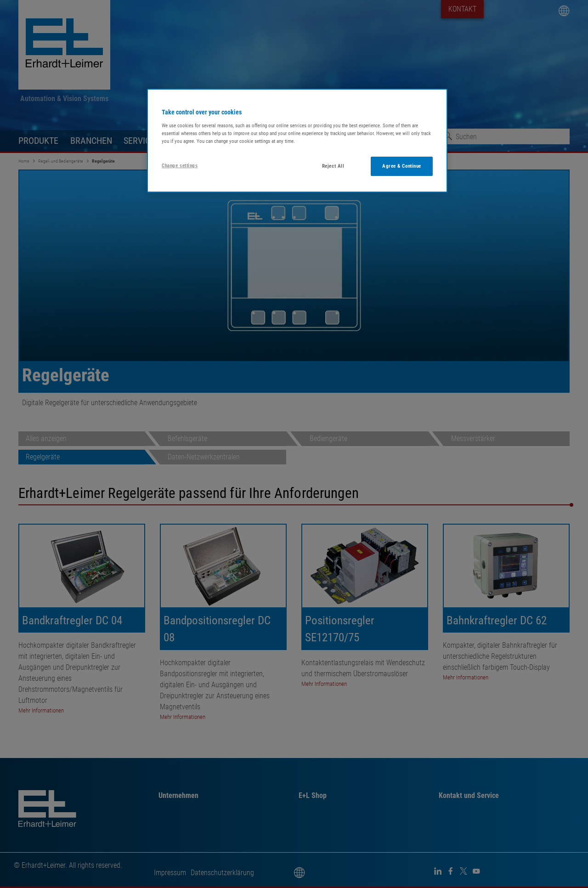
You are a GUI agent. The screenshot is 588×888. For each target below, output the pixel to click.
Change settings (180, 165)
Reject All (333, 166)
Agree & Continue (402, 166)
